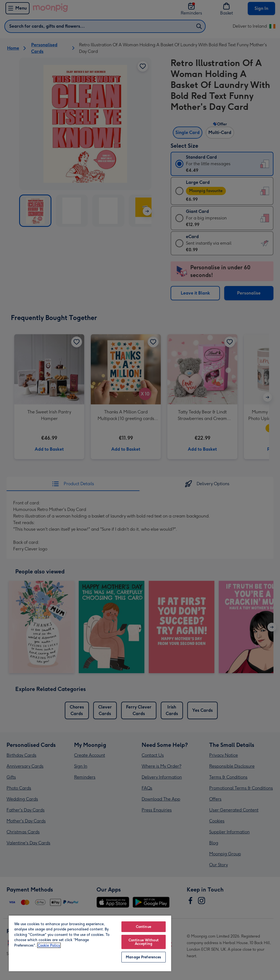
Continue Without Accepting (144, 942)
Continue (144, 927)
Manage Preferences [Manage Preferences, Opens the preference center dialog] (143, 957)
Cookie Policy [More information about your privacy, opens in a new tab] (49, 945)
